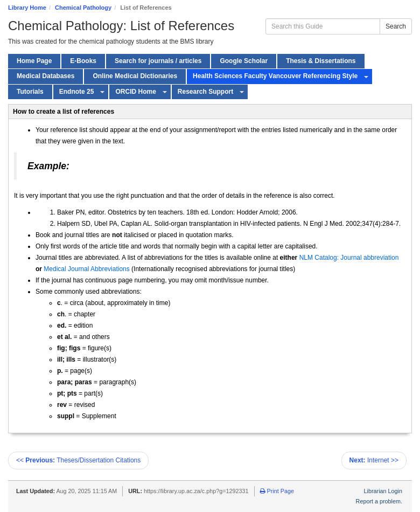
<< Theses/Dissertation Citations (78, 460)
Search (396, 26)
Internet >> (374, 460)
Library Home (27, 8)
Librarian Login (383, 491)
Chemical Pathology (83, 8)
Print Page (277, 491)
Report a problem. (379, 501)
